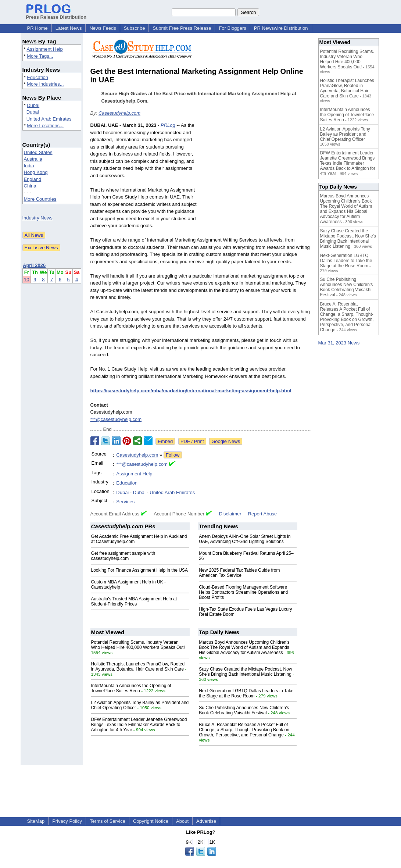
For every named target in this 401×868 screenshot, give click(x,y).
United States (38, 152)
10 (26, 280)
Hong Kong (36, 172)
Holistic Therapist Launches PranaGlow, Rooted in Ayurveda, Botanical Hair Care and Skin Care (138, 667)
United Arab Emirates (49, 119)
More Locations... (45, 126)
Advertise (206, 821)
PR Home (37, 28)
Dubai (33, 105)
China (30, 186)
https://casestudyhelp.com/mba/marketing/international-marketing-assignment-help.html (191, 391)
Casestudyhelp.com (119, 113)
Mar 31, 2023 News (339, 343)
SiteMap (36, 821)
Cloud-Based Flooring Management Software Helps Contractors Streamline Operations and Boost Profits (243, 592)
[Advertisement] (256, 176)
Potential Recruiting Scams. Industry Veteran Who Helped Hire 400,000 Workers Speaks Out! (138, 645)
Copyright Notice (151, 821)
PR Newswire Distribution (281, 28)
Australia (33, 159)
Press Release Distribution (56, 14)
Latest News (69, 28)
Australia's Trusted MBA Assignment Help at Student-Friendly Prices (134, 601)
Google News (226, 441)
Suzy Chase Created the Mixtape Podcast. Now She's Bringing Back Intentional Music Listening (245, 672)
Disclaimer (230, 514)
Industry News (37, 218)
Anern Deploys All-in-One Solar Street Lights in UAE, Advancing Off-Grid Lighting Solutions (245, 539)
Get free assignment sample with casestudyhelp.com (123, 556)
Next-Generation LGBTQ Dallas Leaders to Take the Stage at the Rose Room (246, 693)
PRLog (168, 125)
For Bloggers (232, 28)
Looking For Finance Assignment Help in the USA (139, 570)
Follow (173, 455)
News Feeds (103, 28)
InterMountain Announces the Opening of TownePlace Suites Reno (131, 688)
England (33, 179)
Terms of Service (108, 821)
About (182, 821)
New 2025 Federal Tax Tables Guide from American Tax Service (239, 573)
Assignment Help (44, 49)
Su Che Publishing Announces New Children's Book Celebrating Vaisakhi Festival (244, 710)
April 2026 (34, 265)
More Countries (40, 199)
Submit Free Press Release (182, 28)
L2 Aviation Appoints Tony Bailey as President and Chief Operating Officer (345, 134)
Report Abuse (263, 514)
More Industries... (45, 84)
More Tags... (40, 56)
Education (37, 77)
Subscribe (135, 28)
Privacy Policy (67, 821)
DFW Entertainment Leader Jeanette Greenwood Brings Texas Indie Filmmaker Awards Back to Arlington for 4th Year (139, 725)
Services (125, 502)
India (29, 166)
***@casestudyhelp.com (116, 419)
